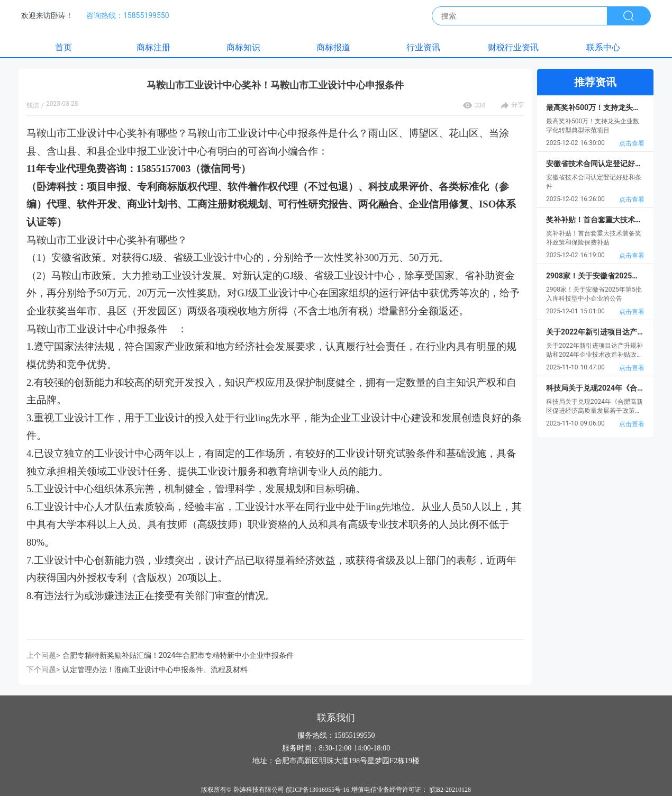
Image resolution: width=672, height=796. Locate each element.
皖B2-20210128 (450, 790)
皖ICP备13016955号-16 (318, 790)
